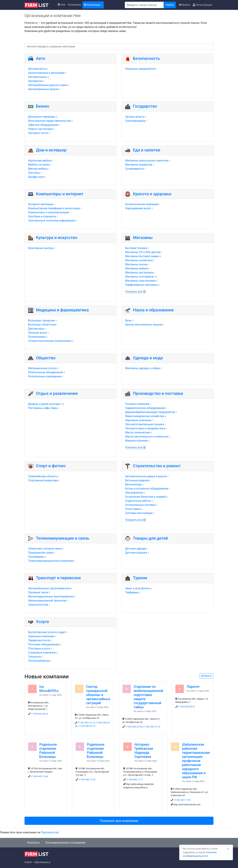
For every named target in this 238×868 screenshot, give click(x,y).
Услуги (42, 622)
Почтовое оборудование (44, 644)
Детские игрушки (136, 553)
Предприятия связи (41, 553)
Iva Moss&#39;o (49, 689)
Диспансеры (36, 329)
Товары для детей (150, 538)
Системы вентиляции (139, 513)
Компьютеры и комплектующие (49, 212)
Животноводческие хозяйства (145, 416)
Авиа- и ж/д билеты (138, 588)
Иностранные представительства (50, 121)
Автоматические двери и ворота (146, 476)
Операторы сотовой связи (45, 549)
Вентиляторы (134, 484)
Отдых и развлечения (57, 393)
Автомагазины (38, 77)
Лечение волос (38, 333)
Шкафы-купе (36, 177)
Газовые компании (137, 404)
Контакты (33, 843)
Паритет (193, 687)
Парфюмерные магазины (141, 285)
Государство (145, 106)
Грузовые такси (38, 592)
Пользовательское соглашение (65, 843)
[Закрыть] (228, 849)
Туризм (140, 578)
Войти (184, 5)
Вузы (128, 320)
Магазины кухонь (136, 264)
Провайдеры (36, 557)
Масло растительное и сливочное (147, 437)
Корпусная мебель (40, 161)
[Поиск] (144, 5)
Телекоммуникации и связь (63, 538)
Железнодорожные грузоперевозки (51, 596)
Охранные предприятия (140, 69)
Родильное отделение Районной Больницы (48, 751)
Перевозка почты (39, 640)
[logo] (39, 5)
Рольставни (133, 509)
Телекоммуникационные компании (51, 561)
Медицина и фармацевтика (62, 310)
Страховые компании (42, 653)
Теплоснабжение (39, 661)
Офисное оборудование (43, 125)
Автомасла (35, 81)
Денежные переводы (42, 117)
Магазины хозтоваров (139, 277)
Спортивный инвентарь (43, 480)
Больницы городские (42, 320)
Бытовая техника (136, 248)
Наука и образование (153, 310)
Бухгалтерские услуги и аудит (47, 632)
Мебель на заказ (39, 165)
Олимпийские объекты (43, 476)
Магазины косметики (139, 260)
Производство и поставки (158, 393)
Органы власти (135, 117)
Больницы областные (42, 325)
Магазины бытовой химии (142, 256)
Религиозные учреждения (45, 376)
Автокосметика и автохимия (46, 73)
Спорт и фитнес (51, 466)
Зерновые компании (138, 420)
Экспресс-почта (38, 133)
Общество (46, 358)
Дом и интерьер (51, 150)
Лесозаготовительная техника (145, 424)
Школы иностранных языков (144, 325)
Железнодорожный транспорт (47, 601)
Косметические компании (142, 204)
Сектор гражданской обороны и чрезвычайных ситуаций (98, 695)
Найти (170, 5)
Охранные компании (41, 636)
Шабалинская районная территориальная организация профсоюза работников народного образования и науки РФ (196, 761)
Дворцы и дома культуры (44, 404)
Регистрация (202, 5)
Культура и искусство (57, 238)
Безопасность (146, 58)
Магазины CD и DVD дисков (143, 252)
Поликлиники (37, 337)
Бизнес (43, 106)
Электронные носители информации (52, 221)
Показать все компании (119, 821)
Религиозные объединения (46, 372)
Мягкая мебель (38, 169)
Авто (41, 58)
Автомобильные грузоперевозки (49, 588)
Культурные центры (41, 248)
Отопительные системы (140, 505)
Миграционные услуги (42, 368)
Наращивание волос (138, 208)
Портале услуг (50, 832)
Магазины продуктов (139, 165)
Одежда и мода (148, 358)
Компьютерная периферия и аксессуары (54, 208)
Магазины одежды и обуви (142, 368)
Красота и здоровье (152, 194)
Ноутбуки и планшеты (42, 216)
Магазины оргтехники (139, 273)
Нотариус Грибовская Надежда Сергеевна (144, 751)
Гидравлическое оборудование (145, 408)
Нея (62, 5)
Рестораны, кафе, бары (43, 408)
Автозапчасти (37, 69)
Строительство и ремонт (157, 466)
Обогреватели (134, 493)
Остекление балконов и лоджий (146, 497)
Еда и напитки (147, 150)
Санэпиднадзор (135, 121)
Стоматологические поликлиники (50, 341)
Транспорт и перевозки (58, 578)
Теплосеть (35, 657)
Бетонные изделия (137, 480)
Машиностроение (136, 441)
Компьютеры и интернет (60, 194)
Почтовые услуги (39, 648)
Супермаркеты (135, 169)
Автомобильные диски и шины (48, 85)
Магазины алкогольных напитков (147, 161)
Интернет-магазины (41, 204)
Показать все (135, 292)
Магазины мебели (137, 268)
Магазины (143, 238)
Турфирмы (132, 592)
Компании (75, 5)
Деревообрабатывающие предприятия (150, 412)
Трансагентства (38, 605)
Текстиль (34, 173)
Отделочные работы (138, 501)
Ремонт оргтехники (40, 129)
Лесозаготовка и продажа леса (145, 428)
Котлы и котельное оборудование (147, 489)
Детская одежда (136, 549)
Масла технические (138, 432)
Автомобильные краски (43, 89)
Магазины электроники (140, 281)
